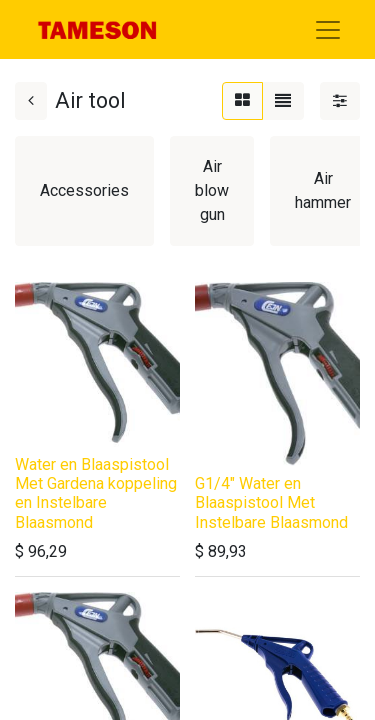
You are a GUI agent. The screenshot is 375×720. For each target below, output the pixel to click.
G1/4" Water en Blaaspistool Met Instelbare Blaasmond (271, 502)
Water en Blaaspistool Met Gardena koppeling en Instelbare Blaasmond (96, 493)
